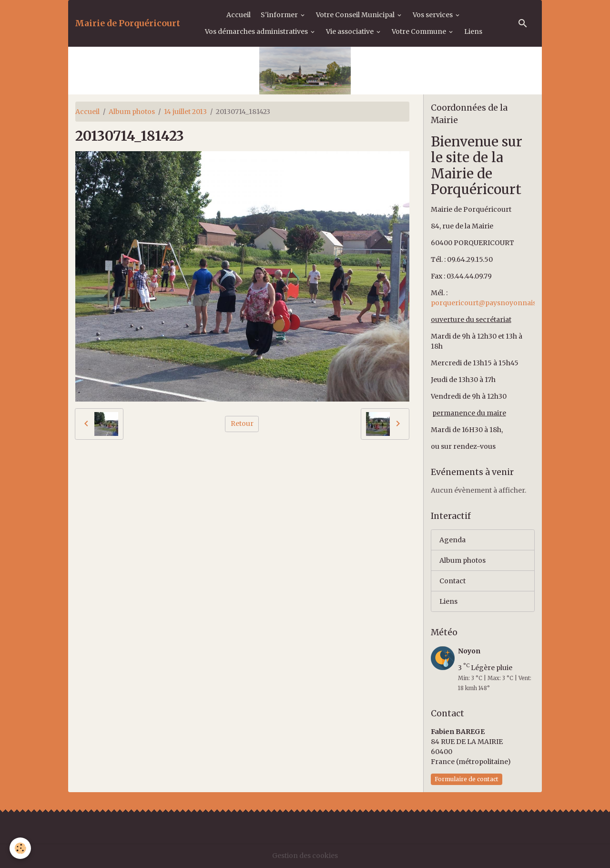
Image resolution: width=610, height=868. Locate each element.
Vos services (433, 15)
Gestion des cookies (305, 856)
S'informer (280, 15)
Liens (473, 31)
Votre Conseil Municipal (356, 15)
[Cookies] (20, 848)
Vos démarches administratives (257, 31)
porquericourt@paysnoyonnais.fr (487, 303)
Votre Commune (420, 31)
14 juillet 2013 (185, 112)
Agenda (452, 540)
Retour (242, 424)
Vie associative (351, 31)
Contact (452, 581)
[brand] (127, 23)
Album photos (132, 112)
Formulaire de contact (467, 779)
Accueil (239, 15)
